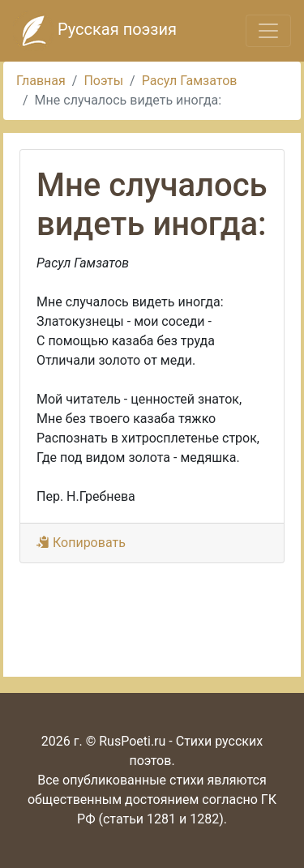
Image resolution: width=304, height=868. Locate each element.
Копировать (81, 543)
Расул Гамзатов (190, 81)
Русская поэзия (95, 31)
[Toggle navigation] (268, 31)
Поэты (103, 81)
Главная (41, 81)
